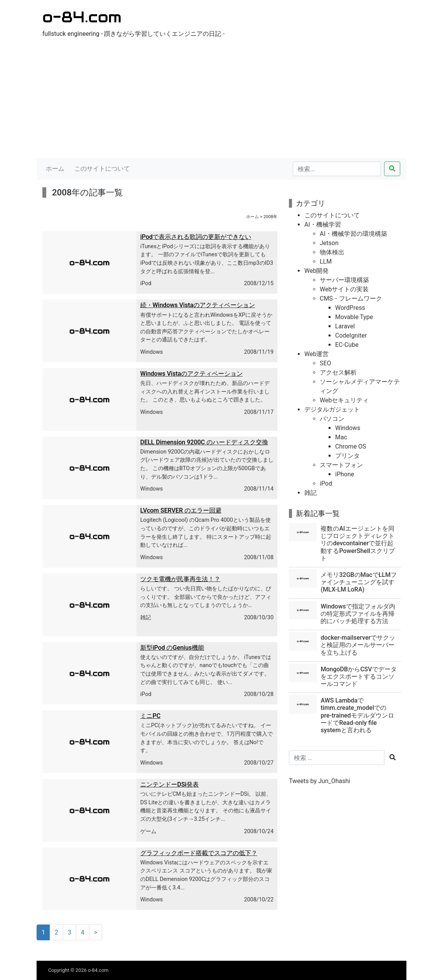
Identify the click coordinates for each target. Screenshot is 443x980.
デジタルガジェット (332, 409)
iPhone (345, 474)
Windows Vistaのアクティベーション (191, 374)
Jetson (329, 243)
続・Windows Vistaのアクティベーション (198, 305)
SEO (326, 363)
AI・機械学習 (323, 224)
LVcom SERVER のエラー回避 (181, 510)
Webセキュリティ (344, 400)
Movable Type (354, 317)
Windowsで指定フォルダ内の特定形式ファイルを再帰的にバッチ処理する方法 (358, 614)
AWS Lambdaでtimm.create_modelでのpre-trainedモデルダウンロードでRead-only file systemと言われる (357, 715)
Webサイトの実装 (344, 289)
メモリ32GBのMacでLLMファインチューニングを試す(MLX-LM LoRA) (358, 582)
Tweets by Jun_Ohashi (320, 781)
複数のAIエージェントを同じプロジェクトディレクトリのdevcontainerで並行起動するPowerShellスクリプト (358, 543)
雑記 (146, 618)
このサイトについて (102, 169)
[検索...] (337, 169)
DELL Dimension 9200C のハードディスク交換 (204, 442)
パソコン (332, 419)
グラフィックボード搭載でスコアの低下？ (199, 853)
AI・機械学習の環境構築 (353, 234)
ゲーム (148, 831)
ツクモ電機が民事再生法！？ (180, 579)
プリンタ (347, 456)
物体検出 (332, 252)
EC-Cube (347, 345)
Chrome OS (351, 446)
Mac (341, 437)
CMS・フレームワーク (351, 298)
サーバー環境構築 (344, 280)
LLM (326, 261)
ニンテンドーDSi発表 (169, 784)
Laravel (345, 326)
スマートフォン (341, 465)
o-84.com (82, 17)
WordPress (350, 308)
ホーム (55, 169)
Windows (152, 352)
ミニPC (150, 716)
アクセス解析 (338, 372)
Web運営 (316, 354)
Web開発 (316, 271)
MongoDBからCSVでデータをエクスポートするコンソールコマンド (358, 677)
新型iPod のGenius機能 (172, 648)
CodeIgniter (351, 335)
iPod (146, 283)
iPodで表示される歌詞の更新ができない (196, 237)
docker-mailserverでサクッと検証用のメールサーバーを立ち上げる (358, 645)
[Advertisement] (221, 100)
